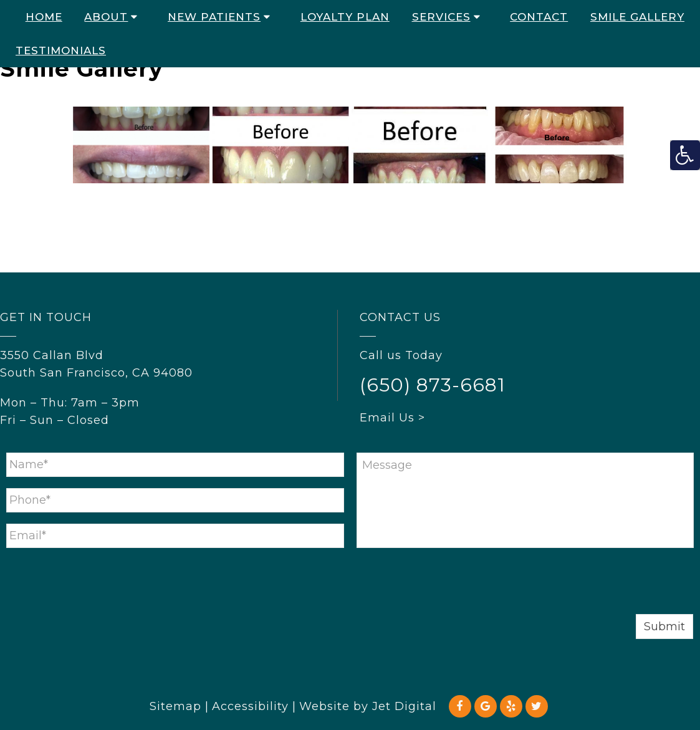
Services (441, 17)
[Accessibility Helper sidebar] (685, 155)
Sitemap (175, 706)
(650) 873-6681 (433, 385)
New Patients (214, 17)
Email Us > (392, 418)
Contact (539, 17)
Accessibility (250, 706)
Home (44, 17)
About (106, 17)
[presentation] (101, 584)
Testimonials (61, 50)
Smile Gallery (637, 17)
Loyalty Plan (345, 17)
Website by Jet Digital (368, 706)
